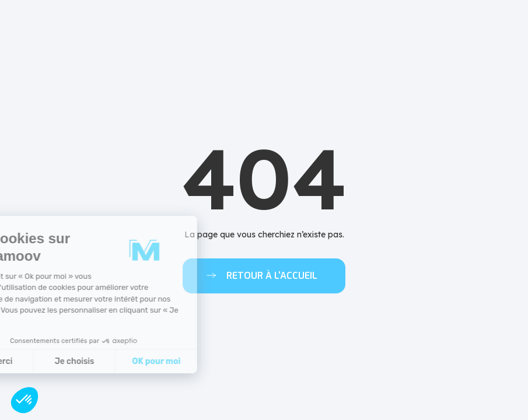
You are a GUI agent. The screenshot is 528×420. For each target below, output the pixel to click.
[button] (25, 400)
